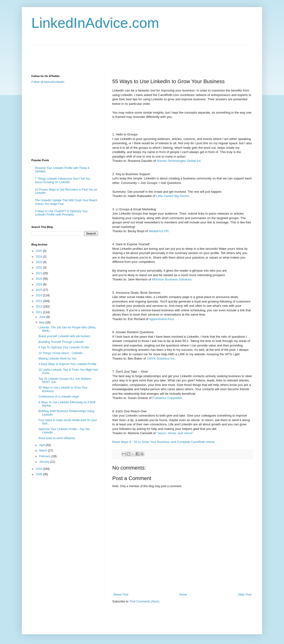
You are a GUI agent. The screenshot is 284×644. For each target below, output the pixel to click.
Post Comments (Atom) (144, 601)
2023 (39, 262)
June (43, 317)
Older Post (245, 595)
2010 (39, 469)
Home (183, 595)
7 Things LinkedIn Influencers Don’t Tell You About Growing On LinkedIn (63, 180)
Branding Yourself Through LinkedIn (61, 342)
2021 (39, 273)
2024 (39, 257)
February (45, 456)
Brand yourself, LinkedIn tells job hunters (64, 336)
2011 (39, 312)
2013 (39, 301)
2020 (39, 279)
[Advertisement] (118, 56)
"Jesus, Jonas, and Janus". (175, 433)
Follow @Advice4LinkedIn (48, 82)
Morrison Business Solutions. (172, 279)
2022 (39, 268)
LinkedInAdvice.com (95, 23)
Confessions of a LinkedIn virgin (59, 397)
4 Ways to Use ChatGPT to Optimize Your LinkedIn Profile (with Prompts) (61, 213)
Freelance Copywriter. (168, 398)
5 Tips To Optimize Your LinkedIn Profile (64, 347)
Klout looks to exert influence (57, 438)
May (42, 322)
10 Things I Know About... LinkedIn (61, 353)
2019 (39, 284)
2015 (39, 290)
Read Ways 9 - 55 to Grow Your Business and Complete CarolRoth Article (164, 442)
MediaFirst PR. (159, 231)
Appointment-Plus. (162, 319)
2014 (39, 295)
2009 (39, 474)
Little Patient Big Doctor (173, 196)
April (42, 445)
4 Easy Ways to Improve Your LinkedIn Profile (67, 364)
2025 (39, 251)
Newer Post (121, 595)
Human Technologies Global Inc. (179, 161)
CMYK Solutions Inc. (161, 358)
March (44, 451)
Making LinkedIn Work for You (57, 359)
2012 (39, 307)
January (45, 462)
